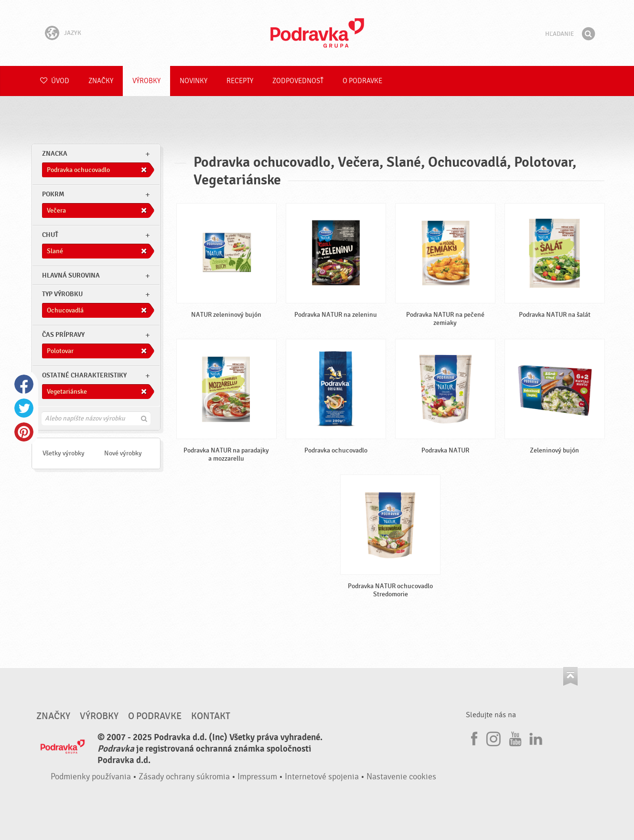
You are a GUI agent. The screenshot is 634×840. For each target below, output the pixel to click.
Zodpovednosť (298, 81)
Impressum (257, 777)
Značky (101, 81)
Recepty (240, 81)
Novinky (193, 81)
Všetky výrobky (64, 453)
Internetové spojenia (322, 777)
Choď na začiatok (570, 676)
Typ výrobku (62, 294)
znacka (55, 154)
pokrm (53, 194)
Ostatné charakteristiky (84, 375)
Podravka (317, 33)
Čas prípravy (63, 335)
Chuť (50, 235)
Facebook (24, 384)
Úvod (55, 81)
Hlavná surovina (71, 275)
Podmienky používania (91, 777)
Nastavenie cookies (401, 777)
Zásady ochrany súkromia (184, 777)
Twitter (24, 408)
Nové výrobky (123, 453)
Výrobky (146, 81)
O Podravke (362, 81)
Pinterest (24, 432)
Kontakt (211, 716)
